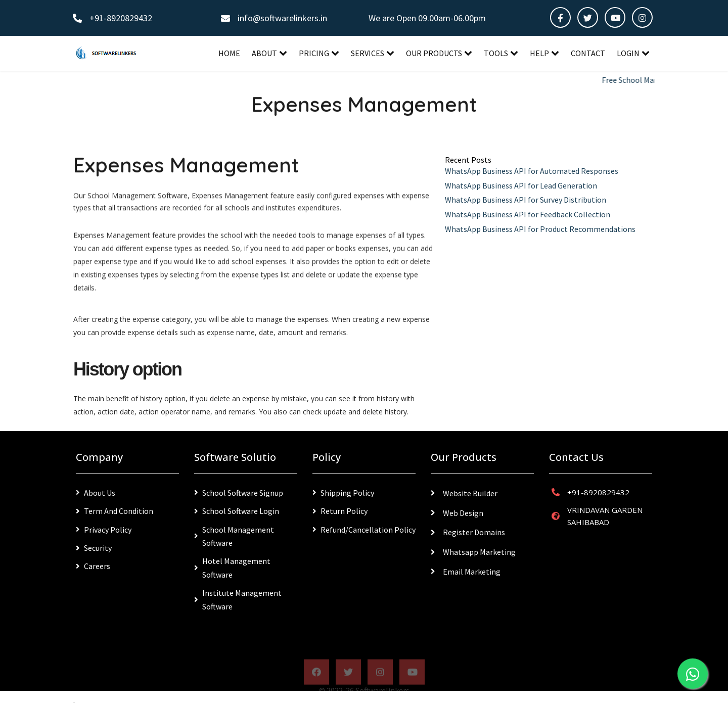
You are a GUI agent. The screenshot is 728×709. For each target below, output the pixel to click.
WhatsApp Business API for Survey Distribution (526, 200)
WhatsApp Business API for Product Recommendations (540, 229)
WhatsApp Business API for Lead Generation (521, 185)
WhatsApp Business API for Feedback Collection (528, 214)
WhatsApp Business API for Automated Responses (532, 171)
